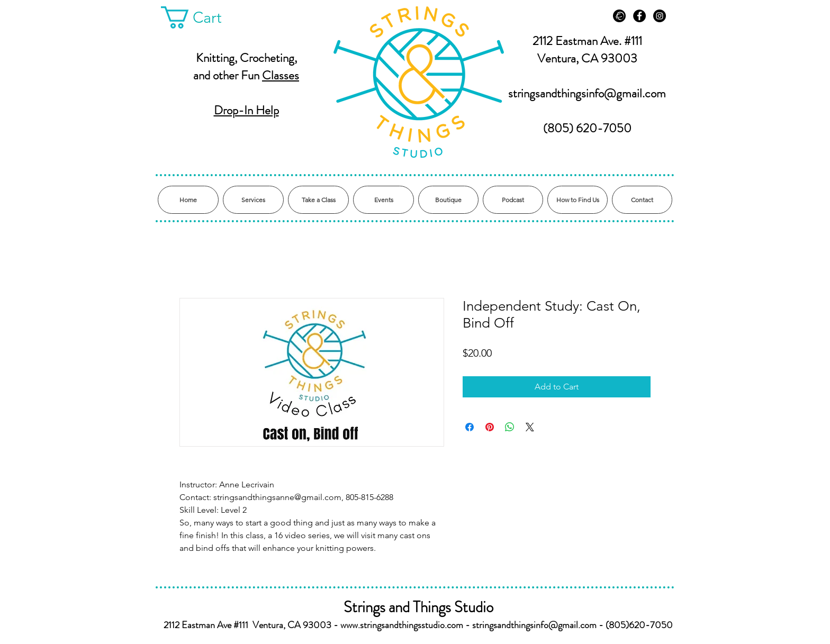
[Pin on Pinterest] (490, 427)
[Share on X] (530, 427)
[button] (203, 17)
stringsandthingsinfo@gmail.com (587, 93)
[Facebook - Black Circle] (639, 16)
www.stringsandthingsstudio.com (402, 625)
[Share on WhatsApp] (510, 427)
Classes (281, 75)
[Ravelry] (619, 16)
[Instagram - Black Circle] (660, 16)
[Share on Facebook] (470, 427)
